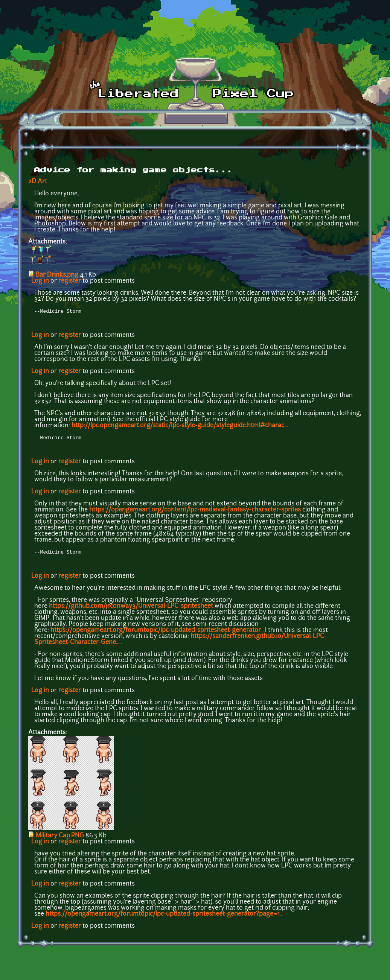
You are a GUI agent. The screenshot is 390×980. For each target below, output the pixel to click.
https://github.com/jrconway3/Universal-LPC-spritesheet (131, 609)
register (70, 281)
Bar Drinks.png (57, 275)
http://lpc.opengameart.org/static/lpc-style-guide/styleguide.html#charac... (180, 426)
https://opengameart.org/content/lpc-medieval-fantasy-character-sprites (195, 511)
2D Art (38, 182)
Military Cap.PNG (60, 838)
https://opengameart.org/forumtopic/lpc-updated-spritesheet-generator (156, 633)
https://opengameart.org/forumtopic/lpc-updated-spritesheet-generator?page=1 (163, 916)
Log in (40, 281)
